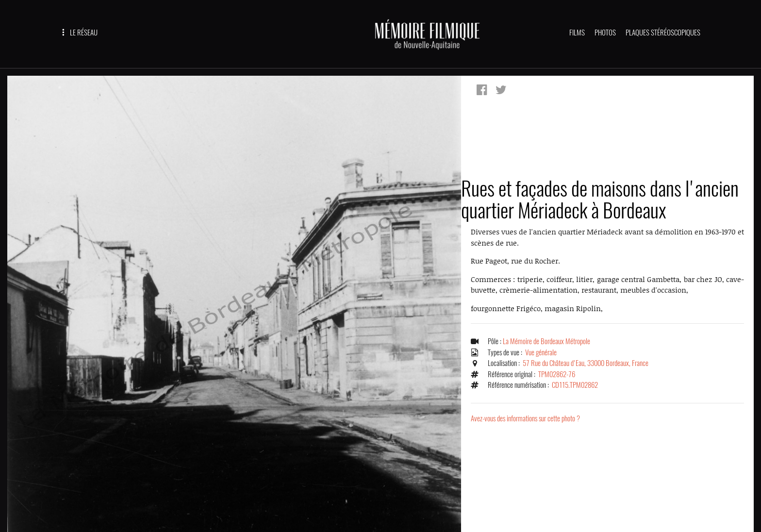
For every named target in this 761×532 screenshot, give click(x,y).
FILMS (577, 33)
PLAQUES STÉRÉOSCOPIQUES (663, 33)
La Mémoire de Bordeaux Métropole (546, 341)
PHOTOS (605, 33)
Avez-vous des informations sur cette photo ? (525, 418)
